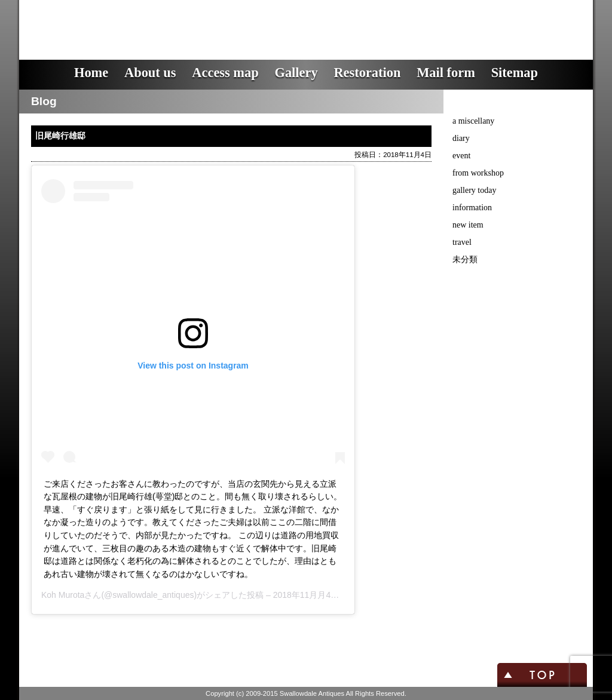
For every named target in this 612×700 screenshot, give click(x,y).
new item (468, 225)
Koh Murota (63, 595)
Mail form (446, 73)
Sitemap (515, 73)
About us (150, 73)
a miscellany (473, 121)
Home (91, 73)
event (461, 156)
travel (462, 242)
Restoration (367, 73)
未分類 (465, 260)
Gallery (296, 73)
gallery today (474, 190)
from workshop (478, 173)
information (472, 208)
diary (461, 138)
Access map (225, 73)
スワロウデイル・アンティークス (235, 21)
